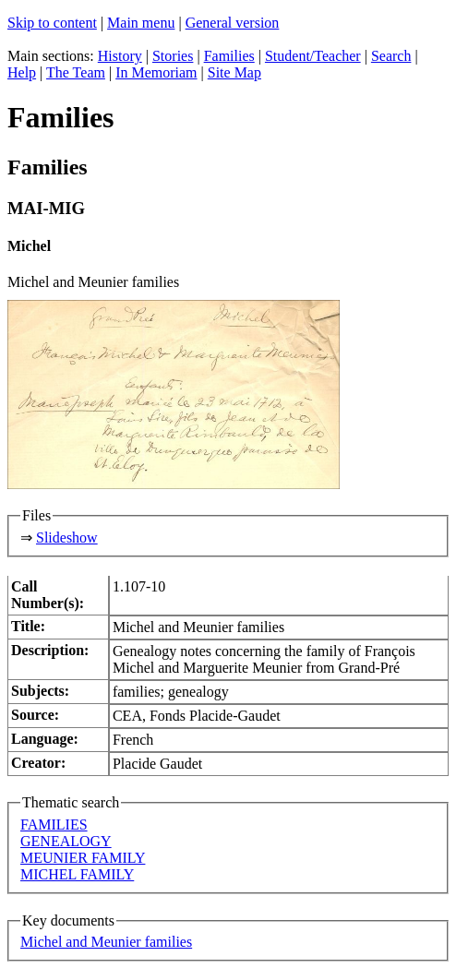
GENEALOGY (66, 841)
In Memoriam (156, 72)
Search (391, 56)
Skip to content (52, 23)
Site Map (234, 72)
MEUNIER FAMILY (83, 858)
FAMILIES (54, 825)
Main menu (141, 23)
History (120, 56)
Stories (173, 56)
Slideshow (67, 538)
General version (233, 23)
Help (22, 72)
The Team (76, 72)
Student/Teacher (313, 56)
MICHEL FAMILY (77, 874)
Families (229, 56)
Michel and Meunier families (106, 942)
